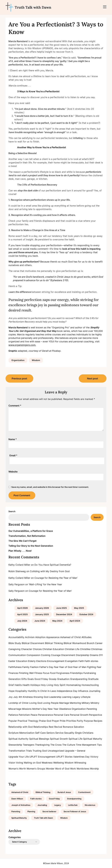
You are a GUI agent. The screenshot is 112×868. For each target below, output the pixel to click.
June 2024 (40, 621)
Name (13, 439)
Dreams (94, 655)
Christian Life (72, 649)
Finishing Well (26, 673)
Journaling (95, 691)
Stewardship (15, 745)
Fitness (38, 673)
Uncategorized (56, 751)
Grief (11, 685)
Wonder (50, 769)
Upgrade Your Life (19, 757)
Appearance (53, 637)
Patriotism (24, 715)
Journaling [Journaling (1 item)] (42, 805)
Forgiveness (63, 673)
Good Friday (41, 679)
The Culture (69, 745)
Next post (93, 378)
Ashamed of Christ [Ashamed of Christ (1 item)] (20, 792)
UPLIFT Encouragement (42, 757)
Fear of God (66, 667)
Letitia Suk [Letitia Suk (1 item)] (73, 805)
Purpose (88, 721)
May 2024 (57, 621)
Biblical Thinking (54, 643)
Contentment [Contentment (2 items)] (84, 792)
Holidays (35, 685)
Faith (81, 661)
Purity (80, 721)
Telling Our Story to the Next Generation (31, 546)
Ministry (95, 703)
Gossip (53, 679)
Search (12, 511)
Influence (83, 691)
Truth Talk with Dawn (33, 7)
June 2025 (61, 608)
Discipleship (82, 655)
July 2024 (22, 621)
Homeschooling (90, 685)
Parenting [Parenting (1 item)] (16, 811)
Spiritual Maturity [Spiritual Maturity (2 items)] (19, 818)
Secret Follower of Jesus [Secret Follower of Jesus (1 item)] (75, 811)
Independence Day (67, 691)
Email (13, 455)
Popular (13, 721)
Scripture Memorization (21, 733)
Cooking (46, 655)
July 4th (18, 697)
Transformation (17, 751)
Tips (99, 745)
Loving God (36, 703)
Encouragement (56, 661)
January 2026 (42, 608)
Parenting (92, 709)
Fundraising (90, 673)
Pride (63, 721)
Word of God (62, 769)
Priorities (71, 721)
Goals (31, 679)
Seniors (50, 733)
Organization (18, 360)
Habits (18, 685)
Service (59, 733)
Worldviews (83, 769)
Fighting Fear (94, 667)
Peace (34, 715)
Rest (51, 727)
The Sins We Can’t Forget (22, 541)
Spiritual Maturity (93, 739)
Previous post (19, 378)
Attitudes (86, 637)
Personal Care (61, 715)
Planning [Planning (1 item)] (31, 811)
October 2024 (86, 614)
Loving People (51, 703)
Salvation (79, 727)
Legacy (76, 697)
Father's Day (46, 667)
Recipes (98, 721)
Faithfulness (15, 667)
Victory (94, 757)
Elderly (32, 661)
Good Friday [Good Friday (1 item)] (54, 799)
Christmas (97, 649)
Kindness (28, 697)
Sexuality (69, 733)
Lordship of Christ (18, 703)
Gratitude (93, 679)
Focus (46, 673)
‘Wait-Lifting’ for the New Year (45, 584)
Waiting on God (32, 763)
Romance (68, 727)
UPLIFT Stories (64, 757)
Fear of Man (80, 667)
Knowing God (41, 697)
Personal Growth (79, 715)
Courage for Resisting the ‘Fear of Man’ (56, 578)
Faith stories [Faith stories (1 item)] (36, 799)
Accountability (16, 637)
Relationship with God (21, 727)
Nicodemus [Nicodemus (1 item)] (90, 805)
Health (26, 685)
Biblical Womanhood (75, 643)
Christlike (85, 649)
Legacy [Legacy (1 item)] (58, 805)
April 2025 (22, 614)
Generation (15, 679)
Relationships (41, 727)
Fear (56, 667)
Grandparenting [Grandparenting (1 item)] (74, 799)
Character (27, 649)
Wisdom (36, 360)
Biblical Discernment (33, 643)
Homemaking (73, 685)
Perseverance (45, 715)
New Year (53, 709)
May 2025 (79, 608)
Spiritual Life (75, 739)
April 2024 (75, 621)
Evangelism (71, 661)
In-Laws (52, 691)
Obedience (65, 709)
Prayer (55, 721)
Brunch (91, 643)
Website (13, 472)
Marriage (64, 703)
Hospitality (21, 691)
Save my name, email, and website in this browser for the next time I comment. (50, 487)
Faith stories (91, 661)
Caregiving (14, 649)
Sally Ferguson (16, 584)
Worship (94, 769)
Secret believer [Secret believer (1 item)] (49, 811)
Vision (12, 763)
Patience (13, 715)
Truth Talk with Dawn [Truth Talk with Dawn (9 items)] (43, 818)
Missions (27, 709)
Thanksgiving (42, 745)
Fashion (34, 667)
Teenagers (29, 745)
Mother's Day (40, 709)
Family (26, 667)
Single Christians (84, 733)
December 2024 (64, 614)
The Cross (56, 745)
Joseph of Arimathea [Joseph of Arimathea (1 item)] (21, 805)
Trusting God (40, 751)
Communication (17, 655)
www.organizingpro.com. (22, 345)
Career (99, 643)
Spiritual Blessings (39, 739)
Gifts (24, 679)
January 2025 (42, 614)
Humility (32, 691)
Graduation (63, 679)
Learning (67, 697)
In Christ (42, 691)
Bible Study (15, 643)
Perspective (95, 715)
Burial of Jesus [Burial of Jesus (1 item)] (64, 792)
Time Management (86, 745)
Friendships (76, 673)
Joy (10, 697)
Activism (30, 637)
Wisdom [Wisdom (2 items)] (64, 818)
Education (22, 661)
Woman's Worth (17, 769)
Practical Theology (28, 721)
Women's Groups (36, 769)
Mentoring (75, 703)
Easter (12, 661)
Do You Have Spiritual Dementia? (53, 565)
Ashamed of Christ (71, 637)
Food (53, 673)
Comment (15, 406)
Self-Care (40, 733)
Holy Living (47, 685)
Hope (11, 691)
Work (73, 769)
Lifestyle (86, 697)
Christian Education (53, 649)
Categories (15, 837)
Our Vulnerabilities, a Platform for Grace (31, 531)
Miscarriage (15, 709)
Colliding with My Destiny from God (50, 571)
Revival (58, 727)
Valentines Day (81, 757)
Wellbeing (59, 763)
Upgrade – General (75, 751)
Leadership (55, 697)
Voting (19, 763)
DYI (101, 655)
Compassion (33, 655)
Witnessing (80, 763)
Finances (13, 673)
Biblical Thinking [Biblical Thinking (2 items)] (43, 792)
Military (86, 703)
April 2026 (22, 608)
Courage (56, 655)
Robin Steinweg (17, 571)
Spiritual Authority (18, 739)
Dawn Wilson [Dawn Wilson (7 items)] (17, 799)
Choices (37, 649)
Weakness (47, 763)
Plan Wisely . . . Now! (20, 551)
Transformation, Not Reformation (27, 536)
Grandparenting (79, 679)
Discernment (68, 655)
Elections (41, 661)
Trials (29, 751)
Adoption (40, 637)
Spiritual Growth (59, 739)
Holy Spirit (60, 685)
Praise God (45, 721)
